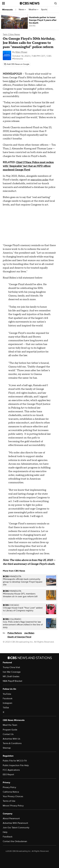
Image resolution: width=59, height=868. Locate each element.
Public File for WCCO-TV (15, 761)
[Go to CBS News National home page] (30, 3)
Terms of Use (9, 801)
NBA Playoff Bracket (12, 681)
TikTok (6, 708)
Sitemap (7, 748)
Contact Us (8, 734)
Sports (45, 10)
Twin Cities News (11, 34)
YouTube (7, 694)
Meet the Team (10, 725)
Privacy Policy (9, 787)
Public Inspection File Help (16, 765)
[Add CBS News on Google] (17, 64)
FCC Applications (11, 770)
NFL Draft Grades (11, 676)
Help (5, 832)
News (22, 10)
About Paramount (11, 818)
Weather (33, 10)
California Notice (11, 792)
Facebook (8, 699)
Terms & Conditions (12, 743)
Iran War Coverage (12, 672)
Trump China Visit (11, 667)
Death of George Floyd (19, 637)
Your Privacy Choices (13, 796)
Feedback (8, 837)
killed (12, 81)
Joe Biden (29, 633)
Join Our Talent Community (16, 828)
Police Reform (15, 633)
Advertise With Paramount (15, 823)
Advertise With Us (11, 739)
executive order (40, 180)
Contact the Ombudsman (15, 841)
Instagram (7, 703)
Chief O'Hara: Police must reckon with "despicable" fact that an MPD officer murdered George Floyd (28, 166)
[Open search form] (56, 3)
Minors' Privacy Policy (13, 806)
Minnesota (7, 10)
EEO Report (8, 775)
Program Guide (10, 730)
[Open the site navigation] (11, 3)
